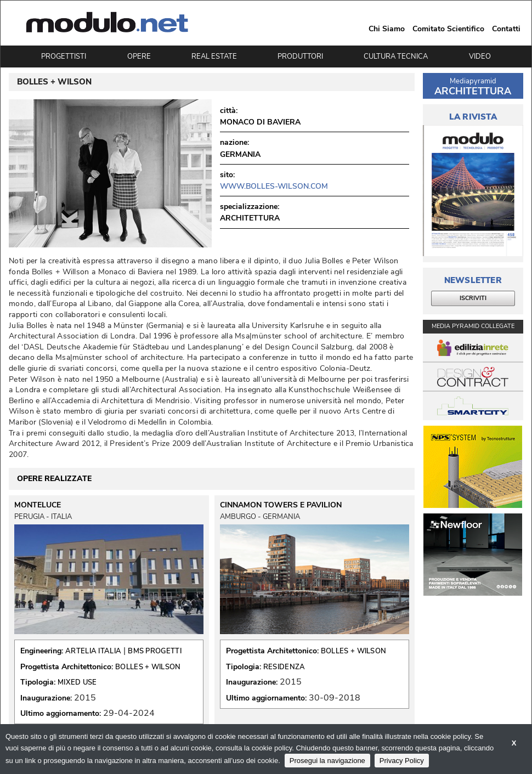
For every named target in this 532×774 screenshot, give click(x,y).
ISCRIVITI (473, 298)
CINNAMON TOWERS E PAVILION (281, 505)
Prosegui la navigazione (327, 761)
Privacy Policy (402, 761)
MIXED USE (77, 682)
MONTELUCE (38, 505)
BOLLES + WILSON (148, 667)
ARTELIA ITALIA (93, 651)
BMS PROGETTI (155, 651)
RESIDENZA (284, 667)
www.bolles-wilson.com (274, 186)
